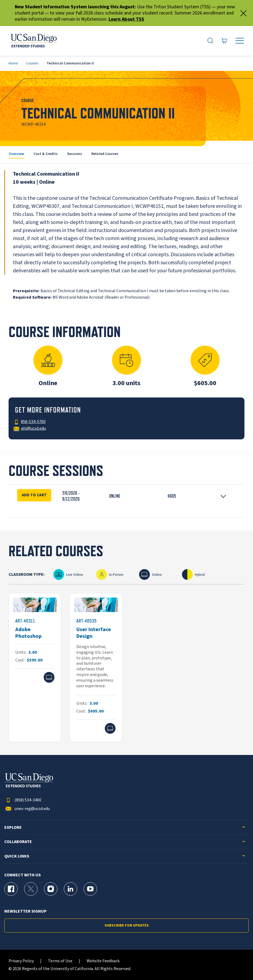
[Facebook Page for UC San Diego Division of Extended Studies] (11, 889)
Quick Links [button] (17, 856)
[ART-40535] (96, 668)
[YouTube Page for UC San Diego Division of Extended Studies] (90, 889)
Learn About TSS (126, 19)
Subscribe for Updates (127, 925)
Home (13, 63)
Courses (32, 63)
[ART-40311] (35, 668)
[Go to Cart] (224, 41)
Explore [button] (13, 828)
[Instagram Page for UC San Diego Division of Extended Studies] (51, 889)
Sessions (75, 154)
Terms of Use (60, 961)
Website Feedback (103, 961)
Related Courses (105, 154)
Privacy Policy (21, 961)
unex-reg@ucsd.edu (27, 809)
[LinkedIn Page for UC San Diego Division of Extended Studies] (70, 889)
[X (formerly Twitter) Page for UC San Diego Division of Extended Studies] (31, 889)
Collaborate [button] (18, 842)
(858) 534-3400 (23, 800)
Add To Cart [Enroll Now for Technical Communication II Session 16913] (34, 495)
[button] (126, 496)
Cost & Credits (46, 154)
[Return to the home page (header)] (33, 41)
